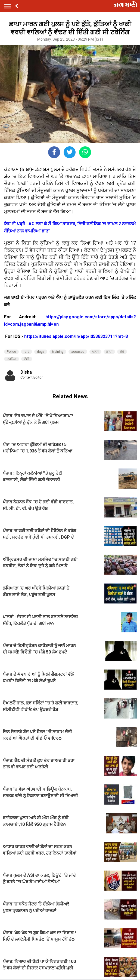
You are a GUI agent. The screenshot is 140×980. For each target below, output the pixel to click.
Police (11, 352)
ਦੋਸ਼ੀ (27, 359)
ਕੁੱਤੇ (122, 352)
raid (27, 352)
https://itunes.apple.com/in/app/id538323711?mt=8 (76, 336)
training (58, 352)
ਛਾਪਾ (109, 352)
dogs (41, 352)
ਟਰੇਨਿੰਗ (12, 359)
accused (78, 352)
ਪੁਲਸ (95, 352)
